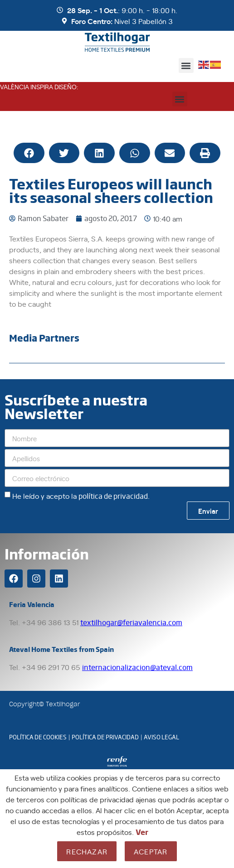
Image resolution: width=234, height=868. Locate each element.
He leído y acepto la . (81, 496)
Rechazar (87, 851)
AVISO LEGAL (161, 737)
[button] (186, 65)
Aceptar (151, 851)
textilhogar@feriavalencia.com (131, 622)
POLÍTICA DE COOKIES (38, 737)
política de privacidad (113, 496)
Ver (142, 832)
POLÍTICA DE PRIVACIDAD (105, 737)
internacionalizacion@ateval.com (137, 667)
